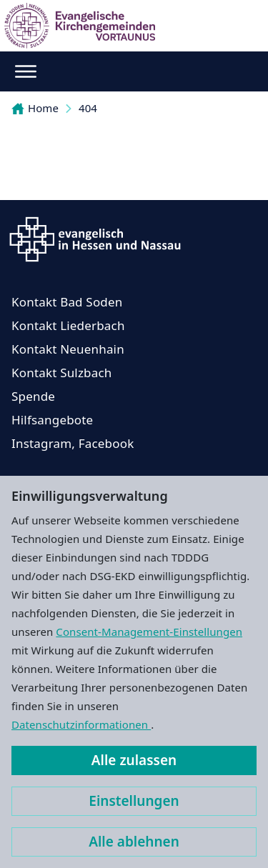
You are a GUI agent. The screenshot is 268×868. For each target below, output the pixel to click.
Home (35, 108)
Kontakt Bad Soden (67, 302)
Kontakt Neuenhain (68, 349)
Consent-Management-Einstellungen (149, 632)
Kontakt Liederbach (68, 325)
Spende (33, 396)
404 (88, 108)
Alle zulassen (134, 760)
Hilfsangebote (52, 420)
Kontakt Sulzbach (62, 373)
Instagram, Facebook (73, 443)
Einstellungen (134, 801)
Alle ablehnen (134, 842)
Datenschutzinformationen (81, 724)
